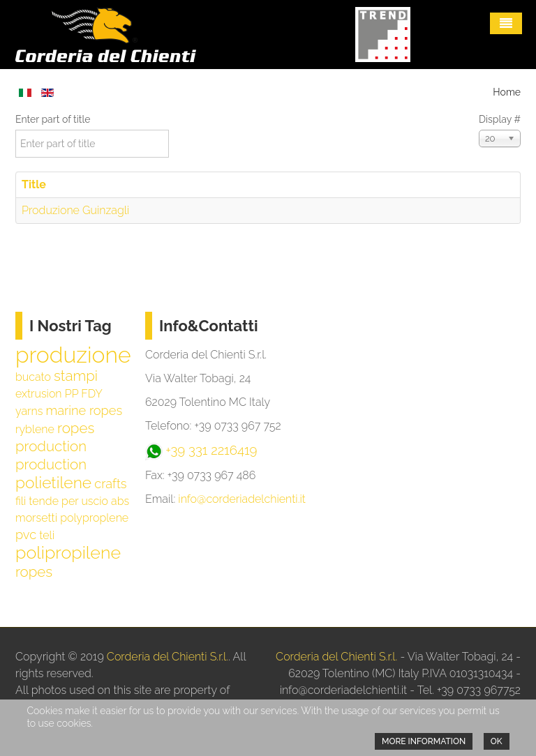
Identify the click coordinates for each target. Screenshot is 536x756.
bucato (33, 377)
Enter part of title (54, 119)
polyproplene (94, 518)
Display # (500, 119)
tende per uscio (68, 501)
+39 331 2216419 (211, 450)
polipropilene (68, 552)
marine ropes (84, 410)
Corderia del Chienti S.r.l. (167, 657)
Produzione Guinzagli (75, 210)
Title (34, 184)
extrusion (39, 394)
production (51, 464)
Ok (497, 741)
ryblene (35, 429)
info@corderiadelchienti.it (242, 499)
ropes (34, 572)
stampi (76, 376)
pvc (26, 535)
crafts (110, 484)
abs (120, 501)
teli (47, 535)
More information (424, 741)
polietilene (53, 483)
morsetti (36, 518)
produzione (73, 355)
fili (21, 501)
